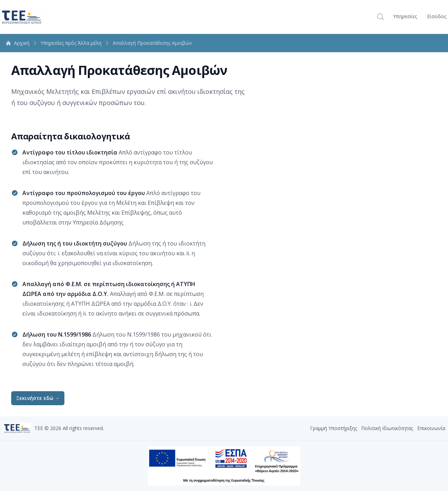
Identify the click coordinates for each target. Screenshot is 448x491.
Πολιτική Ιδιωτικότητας (387, 428)
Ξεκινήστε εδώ (38, 398)
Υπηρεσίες (405, 16)
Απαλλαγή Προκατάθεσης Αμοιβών (152, 43)
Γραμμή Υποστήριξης (334, 428)
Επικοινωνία (431, 428)
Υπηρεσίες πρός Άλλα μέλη (75, 43)
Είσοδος (437, 16)
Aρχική (22, 43)
